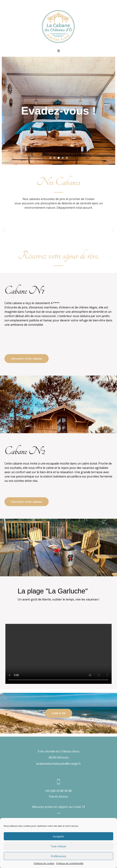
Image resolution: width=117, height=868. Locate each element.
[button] (4, 230)
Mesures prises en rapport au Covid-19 (58, 807)
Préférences (58, 856)
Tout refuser (58, 846)
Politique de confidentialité (70, 863)
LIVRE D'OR (58, 713)
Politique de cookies (44, 863)
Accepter (58, 836)
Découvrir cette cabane (27, 358)
